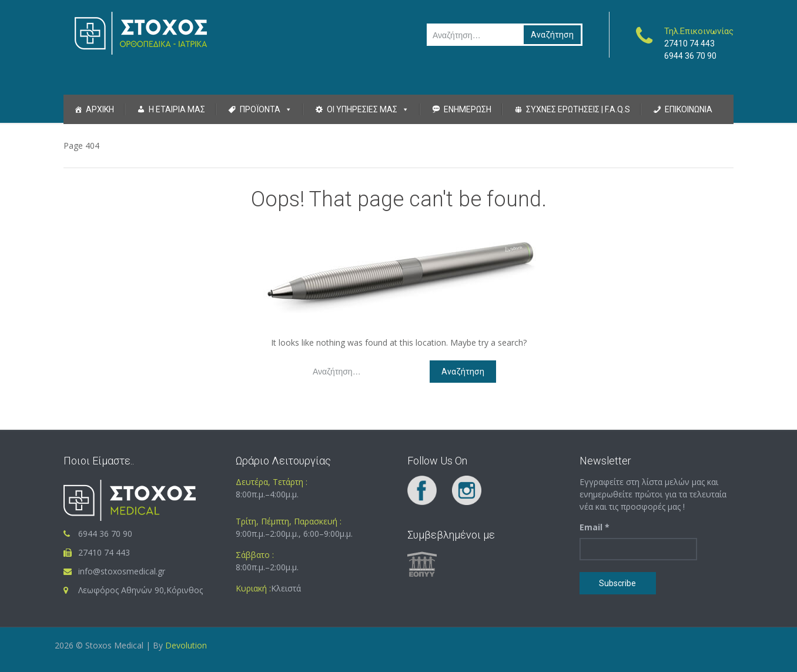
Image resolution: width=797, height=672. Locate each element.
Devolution (185, 645)
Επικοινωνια (689, 109)
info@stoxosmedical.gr (122, 571)
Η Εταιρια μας (177, 109)
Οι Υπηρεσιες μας (362, 109)
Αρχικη (100, 109)
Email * (595, 527)
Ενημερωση (468, 109)
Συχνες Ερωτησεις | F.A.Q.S (578, 109)
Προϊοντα (260, 109)
